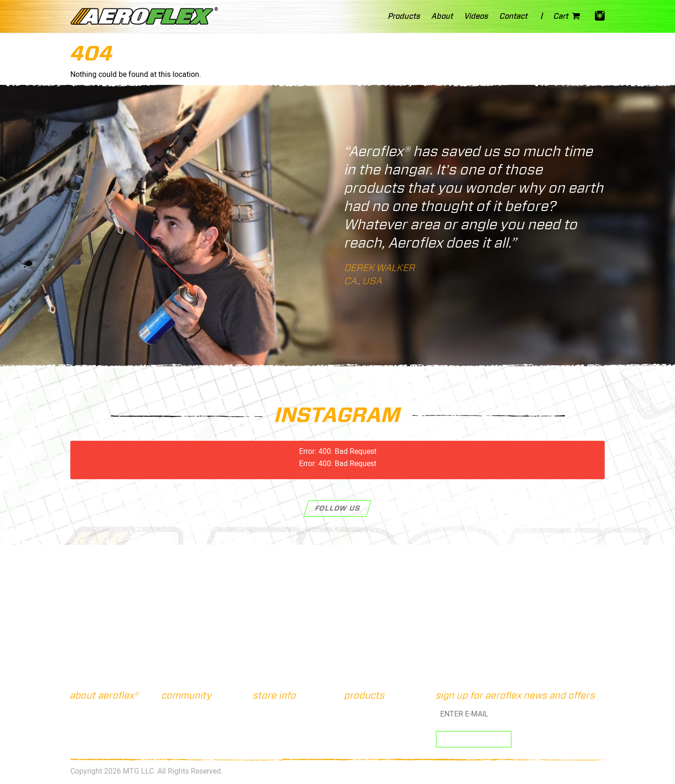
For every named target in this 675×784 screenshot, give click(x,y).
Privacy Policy (278, 743)
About (83, 711)
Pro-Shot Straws (373, 732)
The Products (94, 721)
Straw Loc (364, 721)
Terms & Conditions (285, 732)
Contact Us (274, 711)
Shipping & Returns (285, 721)
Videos (84, 743)
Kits (354, 711)
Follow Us (338, 508)
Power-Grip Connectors (384, 743)
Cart (569, 17)
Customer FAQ (94, 732)
